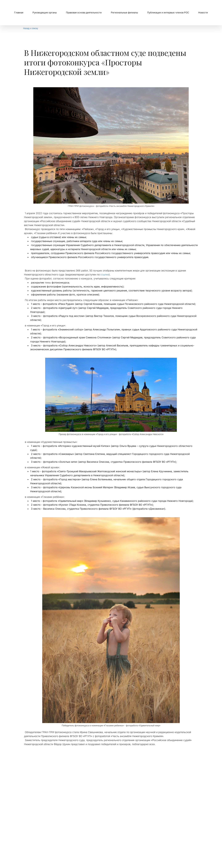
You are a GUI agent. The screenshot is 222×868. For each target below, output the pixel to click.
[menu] (111, 13)
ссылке (105, 275)
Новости (203, 13)
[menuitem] (19, 13)
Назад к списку (31, 28)
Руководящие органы (45, 13)
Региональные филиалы (124, 13)
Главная (19, 13)
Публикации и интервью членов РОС (168, 13)
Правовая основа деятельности (84, 13)
